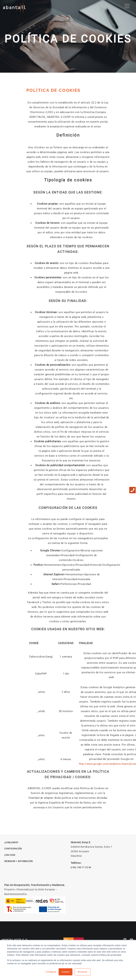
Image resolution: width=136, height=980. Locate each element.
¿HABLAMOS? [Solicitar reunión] (11, 843)
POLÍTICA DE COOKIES (53, 90)
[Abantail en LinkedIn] (125, 940)
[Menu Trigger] (127, 6)
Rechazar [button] (82, 972)
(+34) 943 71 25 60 (81, 867)
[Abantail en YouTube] (131, 940)
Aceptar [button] (66, 972)
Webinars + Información (19, 861)
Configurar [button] (51, 972)
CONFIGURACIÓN (13, 849)
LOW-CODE (10, 855)
